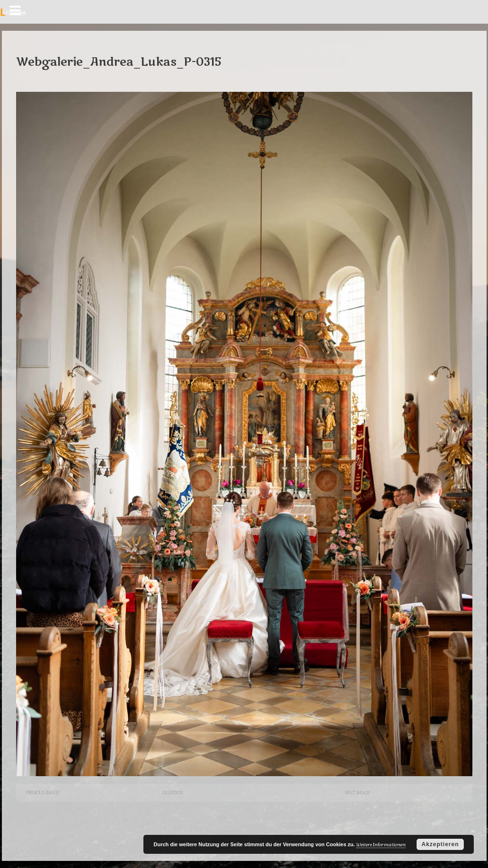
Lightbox (172, 793)
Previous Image (42, 793)
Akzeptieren (440, 844)
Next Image (357, 793)
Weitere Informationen (381, 845)
